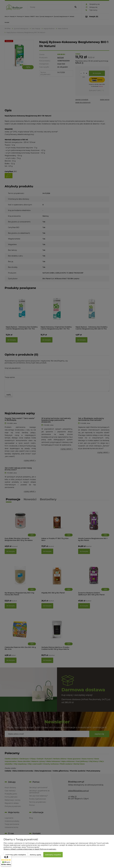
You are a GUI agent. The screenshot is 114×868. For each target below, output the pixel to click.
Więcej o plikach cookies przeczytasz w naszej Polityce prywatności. (30, 849)
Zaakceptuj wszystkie (53, 855)
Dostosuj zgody (35, 855)
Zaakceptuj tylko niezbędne (16, 855)
